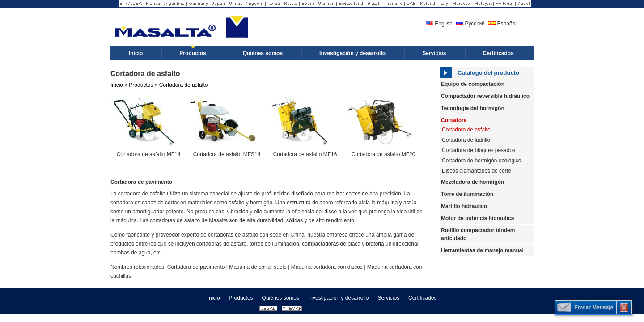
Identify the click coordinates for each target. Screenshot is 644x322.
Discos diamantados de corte (477, 171)
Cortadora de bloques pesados (479, 150)
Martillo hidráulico (464, 206)
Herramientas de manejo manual (482, 250)
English (439, 24)
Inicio (117, 85)
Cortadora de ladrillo (466, 140)
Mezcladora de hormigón (472, 182)
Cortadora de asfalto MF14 (149, 154)
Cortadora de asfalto (184, 85)
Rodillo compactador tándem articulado (478, 234)
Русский (470, 24)
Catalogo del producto (488, 73)
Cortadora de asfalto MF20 (383, 154)
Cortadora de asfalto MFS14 (227, 154)
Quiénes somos (281, 298)
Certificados (422, 298)
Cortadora (454, 120)
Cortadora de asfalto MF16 (305, 154)
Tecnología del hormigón (473, 108)
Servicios (388, 298)
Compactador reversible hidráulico (485, 96)
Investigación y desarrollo (338, 298)
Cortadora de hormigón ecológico (481, 161)
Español (502, 24)
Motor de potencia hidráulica (477, 218)
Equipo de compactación (473, 84)
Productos (141, 85)
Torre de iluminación (467, 194)
